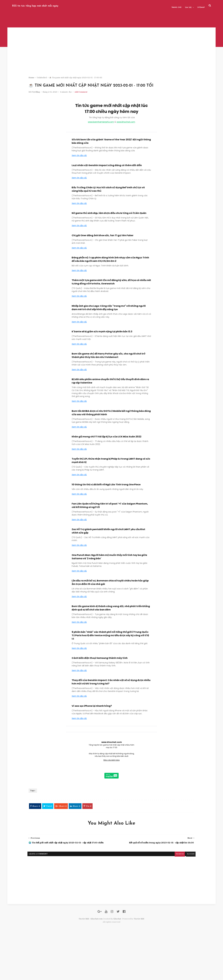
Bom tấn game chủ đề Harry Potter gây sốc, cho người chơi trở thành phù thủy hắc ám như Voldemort (108, 379)
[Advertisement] (111, 60)
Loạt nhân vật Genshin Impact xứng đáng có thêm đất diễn (107, 188)
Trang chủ (159, 6)
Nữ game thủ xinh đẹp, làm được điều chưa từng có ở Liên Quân (109, 236)
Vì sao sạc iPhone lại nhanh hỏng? (92, 729)
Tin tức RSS (139, 963)
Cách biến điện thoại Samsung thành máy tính (100, 681)
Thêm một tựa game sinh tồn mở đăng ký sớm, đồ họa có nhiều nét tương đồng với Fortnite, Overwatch (111, 305)
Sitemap (183, 6)
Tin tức (171, 6)
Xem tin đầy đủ (79, 179)
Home (63, 81)
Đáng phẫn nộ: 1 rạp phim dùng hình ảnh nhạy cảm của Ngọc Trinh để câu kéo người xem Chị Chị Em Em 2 (110, 282)
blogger (158, 889)
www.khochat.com (126, 145)
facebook (147, 889)
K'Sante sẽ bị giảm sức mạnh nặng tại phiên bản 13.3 (102, 355)
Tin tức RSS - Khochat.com (91, 963)
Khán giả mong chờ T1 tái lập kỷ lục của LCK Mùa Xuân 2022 (107, 460)
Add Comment (112, 115)
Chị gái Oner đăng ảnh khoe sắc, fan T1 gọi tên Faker (103, 258)
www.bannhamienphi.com (101, 145)
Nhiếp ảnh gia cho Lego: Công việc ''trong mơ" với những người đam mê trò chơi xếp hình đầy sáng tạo (109, 331)
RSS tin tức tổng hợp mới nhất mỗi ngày (53, 6)
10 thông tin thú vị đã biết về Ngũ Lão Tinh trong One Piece (106, 508)
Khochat (117, 963)
